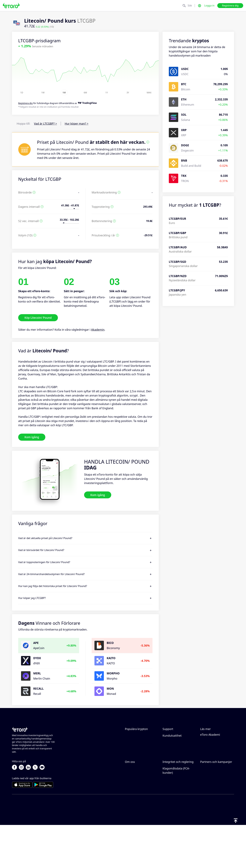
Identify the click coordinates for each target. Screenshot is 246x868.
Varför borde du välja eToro (139, 791)
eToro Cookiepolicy (175, 789)
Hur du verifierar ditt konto (176, 759)
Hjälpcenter (170, 736)
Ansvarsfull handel (212, 745)
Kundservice (171, 766)
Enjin (128, 762)
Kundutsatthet (172, 771)
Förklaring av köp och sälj (217, 760)
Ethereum (131, 736)
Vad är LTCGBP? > (45, 124)
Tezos (129, 751)
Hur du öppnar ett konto (179, 751)
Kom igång (32, 437)
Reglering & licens (174, 799)
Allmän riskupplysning (177, 804)
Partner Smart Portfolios (216, 810)
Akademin (98, 330)
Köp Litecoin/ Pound (38, 318)
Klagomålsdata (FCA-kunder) (176, 826)
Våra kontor (133, 809)
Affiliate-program (211, 794)
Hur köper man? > (76, 124)
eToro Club (207, 799)
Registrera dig (230, 6)
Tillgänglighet (134, 814)
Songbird (131, 741)
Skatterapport (209, 765)
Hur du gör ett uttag (176, 746)
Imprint (130, 819)
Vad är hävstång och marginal (214, 753)
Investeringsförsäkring (215, 804)
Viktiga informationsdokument (178, 817)
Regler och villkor (174, 810)
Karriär (129, 803)
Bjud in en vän (210, 789)
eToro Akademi (210, 770)
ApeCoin (130, 757)
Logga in (209, 6)
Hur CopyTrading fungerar (211, 738)
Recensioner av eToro (139, 798)
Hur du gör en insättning (179, 741)
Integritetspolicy (173, 794)
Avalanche (132, 746)
